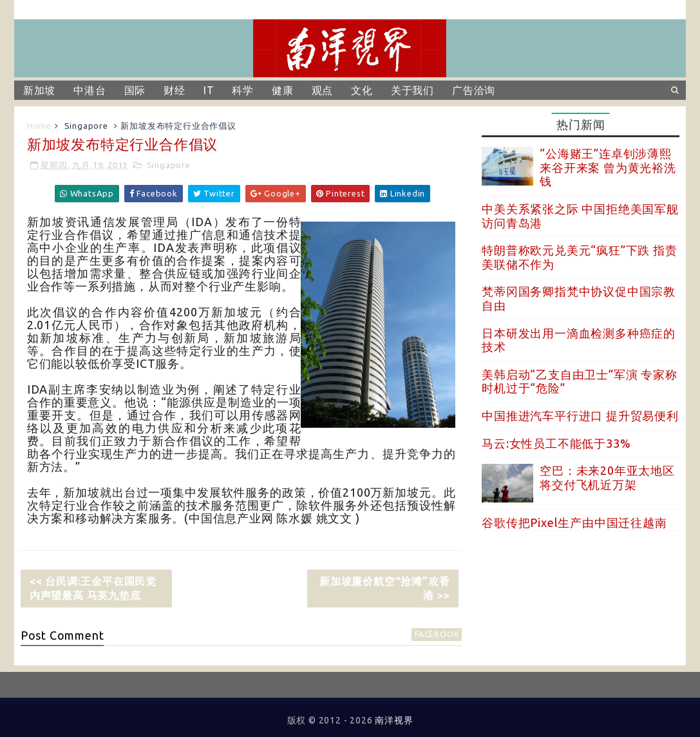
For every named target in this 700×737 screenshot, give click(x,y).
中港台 (90, 90)
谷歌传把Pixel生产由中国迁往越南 (574, 522)
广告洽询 (474, 90)
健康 (283, 90)
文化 (362, 90)
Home (39, 126)
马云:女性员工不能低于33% (556, 443)
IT (209, 90)
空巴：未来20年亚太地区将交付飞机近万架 (607, 477)
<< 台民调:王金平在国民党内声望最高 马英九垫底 (93, 588)
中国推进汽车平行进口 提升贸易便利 (580, 416)
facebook (437, 634)
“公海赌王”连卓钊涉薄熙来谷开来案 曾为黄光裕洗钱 (608, 167)
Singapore (86, 126)
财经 (175, 90)
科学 (243, 90)
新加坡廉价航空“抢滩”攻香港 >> (384, 588)
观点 (323, 90)
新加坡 (39, 90)
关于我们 (412, 90)
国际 (135, 90)
